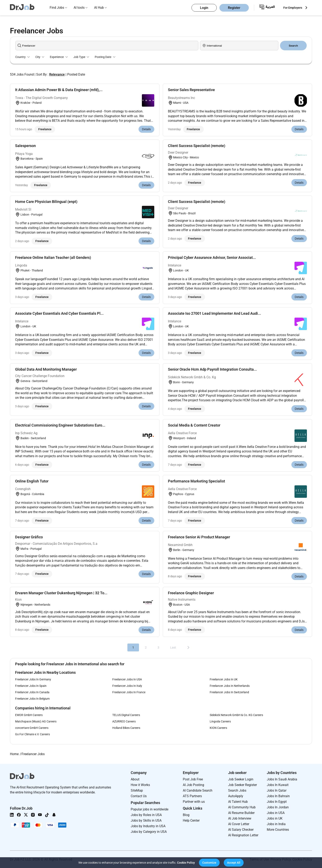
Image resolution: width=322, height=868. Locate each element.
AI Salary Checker (241, 830)
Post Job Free (193, 779)
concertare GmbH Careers (32, 728)
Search (293, 46)
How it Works (140, 785)
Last (173, 647)
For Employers (293, 8)
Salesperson (25, 146)
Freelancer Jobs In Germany (33, 679)
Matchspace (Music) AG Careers (36, 721)
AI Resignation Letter (243, 835)
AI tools (79, 8)
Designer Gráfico (29, 537)
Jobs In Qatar (277, 790)
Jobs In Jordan (278, 807)
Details (147, 129)
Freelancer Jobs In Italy (127, 686)
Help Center (191, 820)
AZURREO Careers (124, 721)
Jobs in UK (275, 818)
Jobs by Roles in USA (146, 815)
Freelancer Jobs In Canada (32, 692)
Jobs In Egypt (277, 802)
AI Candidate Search (198, 790)
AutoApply (236, 796)
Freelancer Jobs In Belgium (32, 699)
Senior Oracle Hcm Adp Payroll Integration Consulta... (212, 369)
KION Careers (218, 728)
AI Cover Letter (239, 824)
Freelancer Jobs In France (129, 692)
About (135, 779)
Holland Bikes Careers (126, 728)
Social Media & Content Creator (194, 425)
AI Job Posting (193, 785)
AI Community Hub (242, 807)
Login (204, 8)
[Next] (188, 647)
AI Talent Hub (238, 802)
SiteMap (137, 790)
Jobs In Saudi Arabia (282, 779)
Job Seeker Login (241, 779)
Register (234, 8)
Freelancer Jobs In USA (127, 679)
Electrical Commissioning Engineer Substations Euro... (60, 425)
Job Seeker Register (242, 785)
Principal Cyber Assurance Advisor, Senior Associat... (212, 257)
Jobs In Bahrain (278, 796)
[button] (209, 863)
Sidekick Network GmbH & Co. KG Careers (236, 715)
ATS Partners (192, 796)
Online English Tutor (32, 481)
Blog (186, 815)
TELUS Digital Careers (126, 715)
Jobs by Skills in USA (146, 820)
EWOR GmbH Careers (29, 715)
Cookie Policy (186, 863)
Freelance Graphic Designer (191, 593)
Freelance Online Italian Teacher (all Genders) (53, 257)
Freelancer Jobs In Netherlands (230, 686)
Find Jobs (57, 8)
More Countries (278, 830)
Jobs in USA (276, 813)
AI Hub (99, 8)
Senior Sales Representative (191, 90)
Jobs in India (276, 824)
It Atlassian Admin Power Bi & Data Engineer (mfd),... (59, 90)
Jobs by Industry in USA (148, 826)
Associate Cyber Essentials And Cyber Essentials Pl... (59, 313)
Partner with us (194, 802)
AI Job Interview (240, 818)
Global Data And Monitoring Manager (46, 369)
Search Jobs (237, 790)
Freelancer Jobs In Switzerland (229, 692)
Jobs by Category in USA (149, 832)
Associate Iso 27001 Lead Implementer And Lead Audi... (214, 313)
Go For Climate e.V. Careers (32, 734)
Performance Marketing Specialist (196, 481)
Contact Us (139, 796)
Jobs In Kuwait (278, 785)
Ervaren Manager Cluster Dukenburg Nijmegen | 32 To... (61, 593)
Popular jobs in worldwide (150, 809)
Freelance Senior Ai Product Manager (199, 537)
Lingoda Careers (220, 721)
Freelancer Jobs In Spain (31, 686)
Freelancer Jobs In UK (224, 679)
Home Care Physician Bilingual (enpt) (46, 202)
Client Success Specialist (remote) (197, 146)
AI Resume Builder (241, 813)
